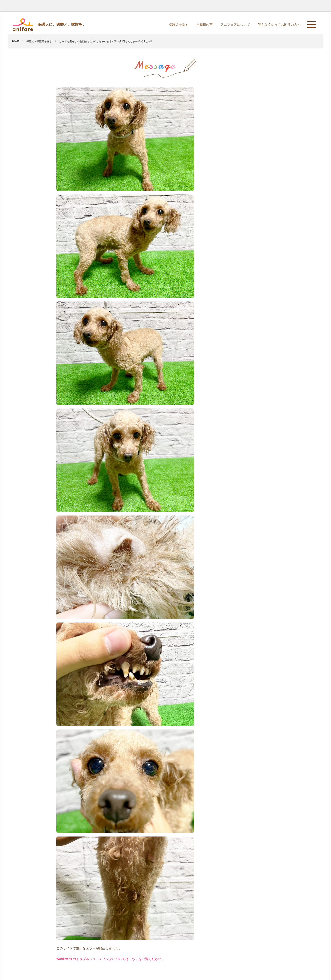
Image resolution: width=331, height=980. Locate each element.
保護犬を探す (179, 25)
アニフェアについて (235, 25)
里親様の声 (204, 25)
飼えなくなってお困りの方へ (279, 25)
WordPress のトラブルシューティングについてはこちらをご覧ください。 (111, 959)
